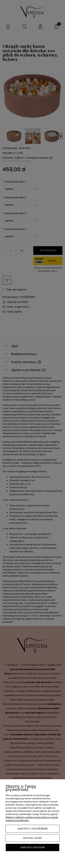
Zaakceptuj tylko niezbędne (32, 829)
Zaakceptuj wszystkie (33, 847)
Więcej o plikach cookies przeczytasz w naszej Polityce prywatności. (32, 819)
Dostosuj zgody (33, 838)
